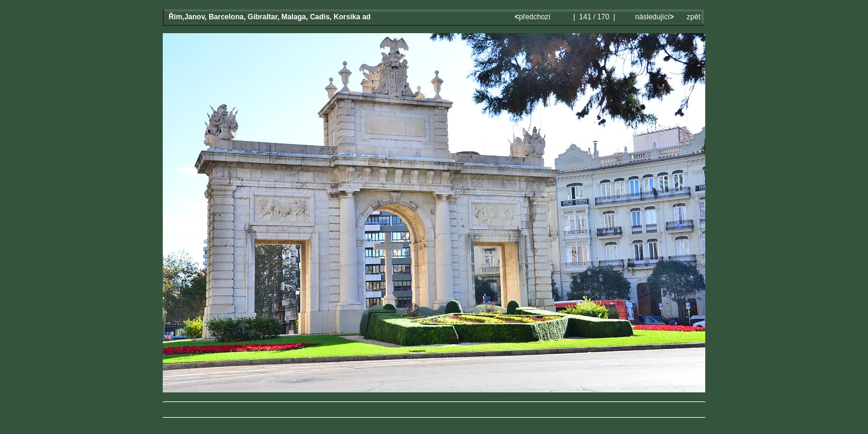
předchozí (534, 17)
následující (653, 17)
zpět (693, 17)
